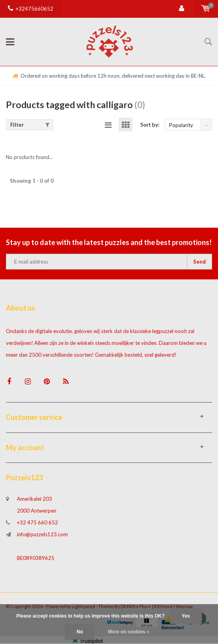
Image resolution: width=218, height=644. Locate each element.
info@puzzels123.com (42, 534)
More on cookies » (129, 632)
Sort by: (150, 124)
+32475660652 (31, 9)
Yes (186, 616)
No (80, 632)
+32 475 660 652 (37, 522)
